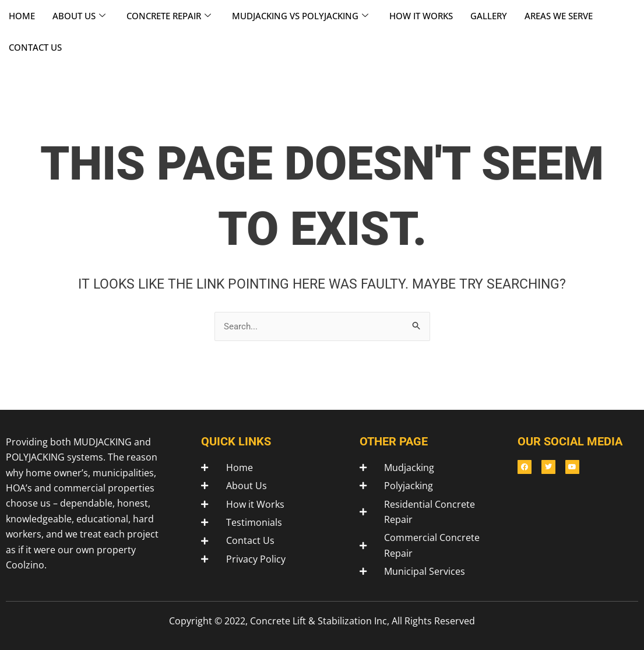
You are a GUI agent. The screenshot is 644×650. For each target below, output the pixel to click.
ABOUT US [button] (79, 16)
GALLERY (489, 16)
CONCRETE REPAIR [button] (169, 16)
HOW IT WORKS (421, 16)
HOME (22, 16)
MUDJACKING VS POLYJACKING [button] (300, 16)
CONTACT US (35, 47)
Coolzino (25, 565)
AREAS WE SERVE (559, 16)
